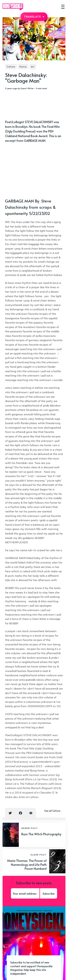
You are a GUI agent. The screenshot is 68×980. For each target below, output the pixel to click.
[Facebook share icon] (21, 813)
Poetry (23, 67)
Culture (11, 67)
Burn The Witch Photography (41, 834)
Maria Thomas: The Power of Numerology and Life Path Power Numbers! (27, 865)
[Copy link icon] (31, 813)
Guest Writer (27, 88)
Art (33, 67)
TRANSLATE (34, 17)
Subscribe (49, 893)
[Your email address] (25, 893)
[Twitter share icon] (10, 813)
